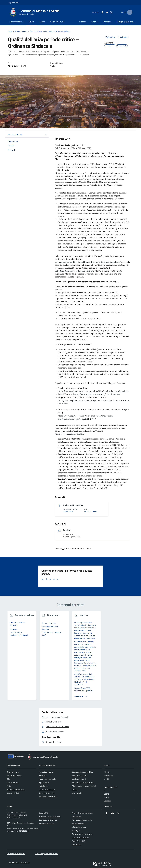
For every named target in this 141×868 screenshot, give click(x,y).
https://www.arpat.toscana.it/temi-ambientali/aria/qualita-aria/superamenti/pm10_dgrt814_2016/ (86, 417)
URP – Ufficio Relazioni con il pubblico (20, 823)
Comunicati (109, 776)
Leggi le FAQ (44, 813)
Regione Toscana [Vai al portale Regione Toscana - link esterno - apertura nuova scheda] (14, 3)
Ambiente (67, 530)
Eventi (107, 798)
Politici (9, 786)
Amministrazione (16, 22)
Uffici (8, 779)
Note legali (76, 831)
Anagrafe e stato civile (47, 779)
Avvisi (107, 779)
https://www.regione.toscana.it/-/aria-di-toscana (96, 394)
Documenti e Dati (13, 793)
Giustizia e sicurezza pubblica (82, 772)
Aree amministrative (14, 776)
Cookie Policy (77, 845)
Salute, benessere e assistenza (83, 783)
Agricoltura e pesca (46, 772)
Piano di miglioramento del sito (46, 854)
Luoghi (107, 794)
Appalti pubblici (45, 783)
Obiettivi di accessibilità (80, 838)
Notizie (107, 772)
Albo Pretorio (77, 817)
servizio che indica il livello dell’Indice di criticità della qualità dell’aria (87, 262)
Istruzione (107, 22)
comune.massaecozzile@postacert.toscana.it (23, 829)
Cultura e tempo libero (47, 793)
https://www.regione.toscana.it (69, 434)
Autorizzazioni (44, 786)
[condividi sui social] (110, 37)
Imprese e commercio (80, 776)
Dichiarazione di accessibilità (82, 834)
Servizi (42, 22)
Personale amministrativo (16, 790)
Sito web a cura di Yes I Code (19, 863)
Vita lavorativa (77, 793)
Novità (32, 22)
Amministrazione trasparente (83, 813)
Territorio (108, 801)
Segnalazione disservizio (48, 820)
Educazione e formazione (48, 797)
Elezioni (83, 22)
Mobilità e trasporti (79, 779)
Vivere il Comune (57, 22)
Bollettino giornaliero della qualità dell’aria (75, 271)
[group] (22, 657)
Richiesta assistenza (47, 824)
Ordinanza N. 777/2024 (73, 505)
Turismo (94, 22)
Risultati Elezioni (78, 824)
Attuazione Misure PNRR (16, 854)
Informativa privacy (79, 827)
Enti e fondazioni (13, 783)
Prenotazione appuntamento (50, 817)
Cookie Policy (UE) (78, 841)
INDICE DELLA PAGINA (27, 135)
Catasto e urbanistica (47, 790)
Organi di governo (13, 772)
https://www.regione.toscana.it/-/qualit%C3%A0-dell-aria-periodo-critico (93, 391)
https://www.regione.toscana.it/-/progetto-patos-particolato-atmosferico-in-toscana (94, 402)
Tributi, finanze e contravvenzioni (84, 786)
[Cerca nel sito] (130, 12)
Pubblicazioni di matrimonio (82, 820)
